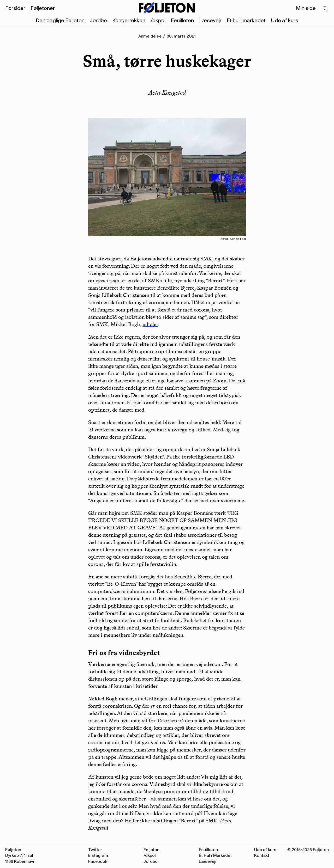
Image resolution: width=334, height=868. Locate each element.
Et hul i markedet (246, 21)
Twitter (95, 850)
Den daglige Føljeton (60, 21)
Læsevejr (210, 21)
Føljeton (151, 850)
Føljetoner (43, 8)
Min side (306, 8)
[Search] (325, 9)
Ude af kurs (285, 21)
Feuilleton (182, 21)
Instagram (98, 855)
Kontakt (262, 855)
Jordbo (98, 21)
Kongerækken (129, 21)
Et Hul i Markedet (215, 855)
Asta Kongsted (167, 92)
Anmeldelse (150, 36)
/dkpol (158, 21)
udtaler (150, 324)
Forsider (15, 8)
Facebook (98, 861)
